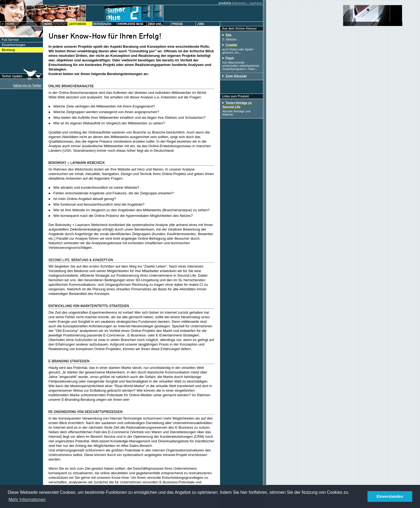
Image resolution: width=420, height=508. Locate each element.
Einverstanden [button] (390, 496)
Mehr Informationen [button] (27, 500)
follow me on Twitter (27, 86)
